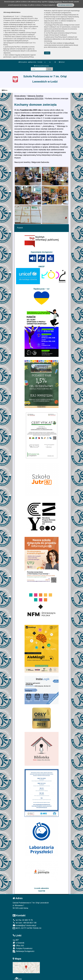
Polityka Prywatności (23, 948)
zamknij (47, 53)
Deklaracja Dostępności (23, 951)
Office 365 (18, 946)
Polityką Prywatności (55, 2)
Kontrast (62, 62)
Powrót (20, 228)
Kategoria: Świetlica (35, 96)
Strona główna (23, 62)
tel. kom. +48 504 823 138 (25, 923)
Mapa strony (32, 62)
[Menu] (41, 90)
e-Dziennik (19, 943)
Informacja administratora (41, 66)
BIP (16, 940)
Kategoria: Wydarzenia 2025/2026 (30, 99)
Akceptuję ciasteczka (65, 5)
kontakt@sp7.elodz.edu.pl (24, 925)
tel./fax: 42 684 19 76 (23, 920)
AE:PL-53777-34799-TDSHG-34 (27, 928)
